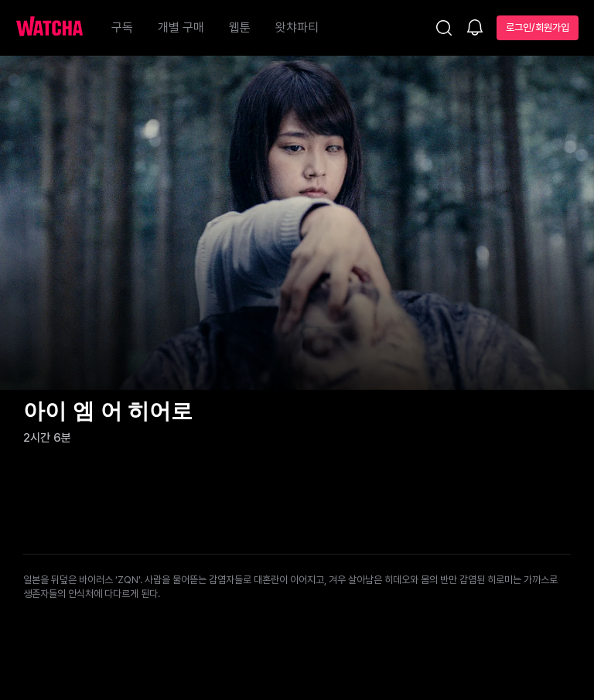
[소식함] (475, 29)
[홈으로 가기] (57, 28)
